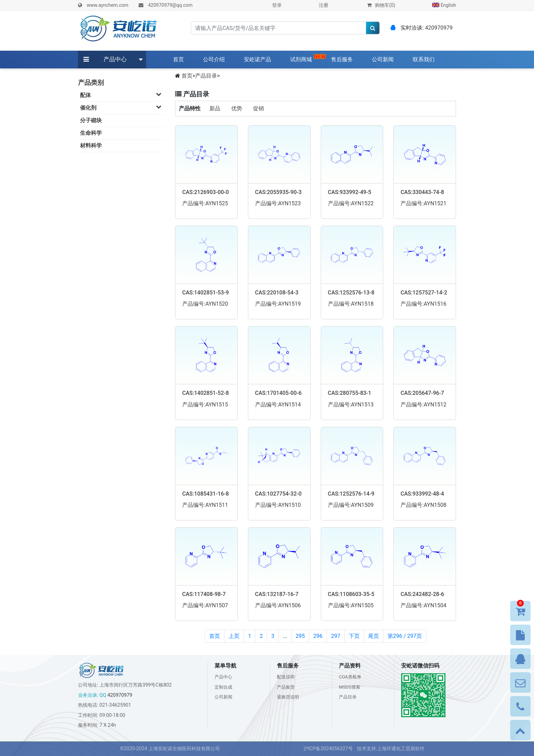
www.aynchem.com (107, 5)
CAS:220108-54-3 (277, 293)
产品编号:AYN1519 (278, 304)
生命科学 (91, 133)
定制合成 (224, 687)
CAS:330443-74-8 (422, 192)
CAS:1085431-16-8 (206, 494)
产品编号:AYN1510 (278, 505)
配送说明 (286, 677)
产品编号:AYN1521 (423, 203)
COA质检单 (351, 677)
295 (300, 636)
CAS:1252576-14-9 (351, 494)
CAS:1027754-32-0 (278, 494)
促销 (258, 108)
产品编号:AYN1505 (351, 605)
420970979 (439, 28)
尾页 (374, 636)
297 (336, 636)
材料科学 (91, 146)
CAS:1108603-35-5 (351, 594)
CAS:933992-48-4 (422, 494)
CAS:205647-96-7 (422, 393)
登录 (277, 5)
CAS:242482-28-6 (422, 594)
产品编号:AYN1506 (278, 605)
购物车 (381, 5)
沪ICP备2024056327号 (328, 749)
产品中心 (115, 59)
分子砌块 (91, 120)
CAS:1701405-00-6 (278, 393)
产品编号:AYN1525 (205, 203)
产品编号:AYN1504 (423, 605)
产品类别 (91, 83)
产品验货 (286, 687)
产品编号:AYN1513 (351, 405)
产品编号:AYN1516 (423, 304)
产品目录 (206, 76)
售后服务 (342, 59)
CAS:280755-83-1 (350, 393)
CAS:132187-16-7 (277, 594)
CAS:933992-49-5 (350, 192)
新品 (215, 108)
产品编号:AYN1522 (351, 203)
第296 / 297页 (405, 636)
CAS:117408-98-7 (204, 594)
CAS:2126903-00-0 (206, 192)
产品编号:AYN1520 (205, 304)
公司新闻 (383, 59)
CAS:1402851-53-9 (206, 293)
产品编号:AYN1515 (205, 405)
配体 (122, 95)
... (285, 636)
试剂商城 (301, 59)
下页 (354, 636)
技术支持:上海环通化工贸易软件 (391, 749)
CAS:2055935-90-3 (278, 192)
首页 (180, 59)
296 (318, 636)
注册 (324, 5)
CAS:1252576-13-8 (351, 293)
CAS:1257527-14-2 (424, 293)
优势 (237, 108)
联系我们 (424, 59)
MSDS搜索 (350, 687)
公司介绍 (214, 59)
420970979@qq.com (170, 5)
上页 (234, 636)
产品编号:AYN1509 (351, 505)
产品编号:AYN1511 (205, 505)
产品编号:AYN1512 (423, 405)
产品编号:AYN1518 (351, 304)
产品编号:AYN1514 (278, 405)
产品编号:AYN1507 (205, 605)
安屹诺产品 (257, 59)
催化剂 (122, 107)
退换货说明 (289, 697)
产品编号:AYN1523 (278, 203)
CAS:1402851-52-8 (206, 393)
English (444, 5)
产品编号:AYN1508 (423, 505)
